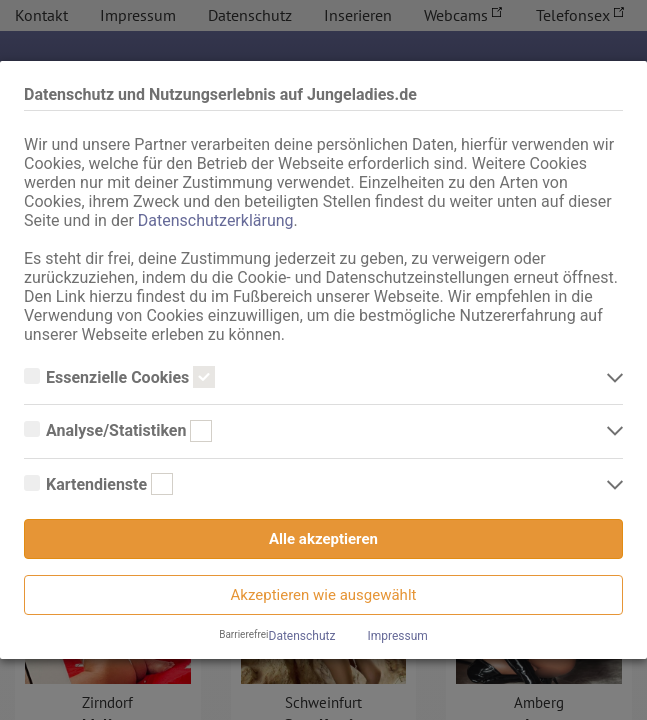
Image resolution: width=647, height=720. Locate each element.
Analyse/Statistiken (118, 431)
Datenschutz (302, 636)
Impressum (397, 636)
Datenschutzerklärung (216, 220)
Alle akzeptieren (323, 539)
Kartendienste (98, 485)
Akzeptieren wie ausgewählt (324, 595)
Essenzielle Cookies (119, 378)
